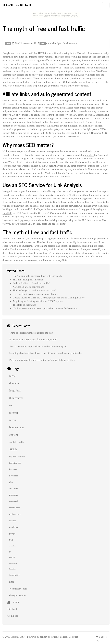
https (12, 582)
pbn (60, 43)
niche (13, 376)
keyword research (17, 457)
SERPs (13, 449)
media (13, 420)
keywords (14, 476)
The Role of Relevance (24, 305)
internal (12, 557)
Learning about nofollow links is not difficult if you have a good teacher (46, 353)
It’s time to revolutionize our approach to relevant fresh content (45, 308)
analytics (13, 546)
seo (11, 405)
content (14, 435)
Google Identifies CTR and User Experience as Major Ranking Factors (49, 298)
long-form (15, 391)
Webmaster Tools (18, 589)
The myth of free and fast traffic (44, 28)
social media (17, 442)
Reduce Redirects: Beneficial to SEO (31, 283)
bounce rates (17, 427)
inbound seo (15, 508)
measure (48, 115)
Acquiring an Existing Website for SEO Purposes (38, 301)
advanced (14, 488)
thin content (16, 398)
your (51, 242)
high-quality (87, 155)
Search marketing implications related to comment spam (38, 346)
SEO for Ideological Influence (28, 280)
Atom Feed (12, 616)
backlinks (13, 569)
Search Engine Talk (17, 5)
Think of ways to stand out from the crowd (34, 290)
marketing (14, 495)
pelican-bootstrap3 (49, 637)
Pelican (64, 637)
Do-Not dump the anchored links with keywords (37, 276)
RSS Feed (12, 609)
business (13, 469)
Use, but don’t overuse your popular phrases (35, 294)
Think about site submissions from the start (31, 333)
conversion (13, 563)
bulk (11, 540)
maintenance (71, 43)
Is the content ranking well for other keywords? (33, 339)
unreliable (51, 43)
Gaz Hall (7, 213)
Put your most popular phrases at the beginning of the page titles (42, 360)
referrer (14, 413)
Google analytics (18, 595)
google (12, 533)
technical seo (15, 463)
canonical (14, 501)
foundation (15, 575)
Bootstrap (73, 637)
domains (14, 383)
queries (13, 521)
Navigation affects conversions (28, 287)
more (71, 57)
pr (10, 552)
